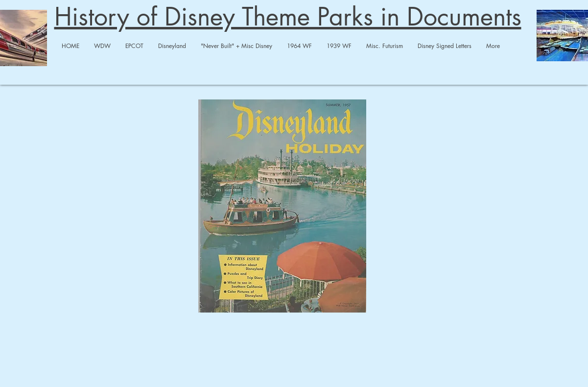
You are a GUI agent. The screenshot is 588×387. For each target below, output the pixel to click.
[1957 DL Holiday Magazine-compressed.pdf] (282, 207)
